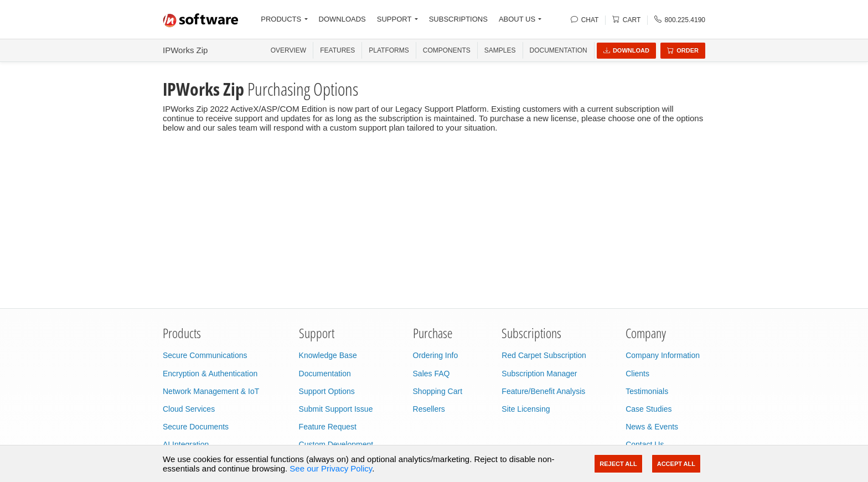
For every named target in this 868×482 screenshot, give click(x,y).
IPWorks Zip (185, 50)
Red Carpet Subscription (544, 355)
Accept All (676, 464)
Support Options (327, 391)
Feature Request (328, 427)
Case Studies (649, 409)
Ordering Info (436, 355)
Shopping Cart (438, 391)
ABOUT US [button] (517, 19)
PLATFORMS (389, 50)
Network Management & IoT (211, 391)
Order (683, 50)
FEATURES (337, 50)
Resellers (429, 409)
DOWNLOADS (342, 19)
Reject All (618, 464)
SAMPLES (500, 50)
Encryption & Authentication (210, 374)
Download (626, 50)
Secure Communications (205, 355)
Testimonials (647, 391)
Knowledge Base (328, 355)
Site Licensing (526, 409)
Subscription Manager (539, 374)
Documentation (559, 50)
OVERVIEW (288, 50)
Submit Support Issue (336, 409)
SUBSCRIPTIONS (458, 19)
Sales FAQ (432, 374)
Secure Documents (196, 427)
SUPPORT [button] (394, 19)
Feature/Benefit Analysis (543, 391)
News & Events (652, 427)
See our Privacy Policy (331, 468)
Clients (637, 374)
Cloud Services (189, 409)
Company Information (663, 355)
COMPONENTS (447, 50)
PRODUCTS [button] (281, 19)
